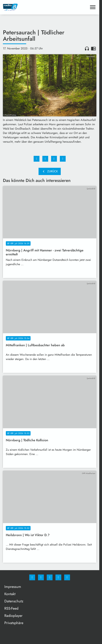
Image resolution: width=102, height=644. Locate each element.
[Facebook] (32, 577)
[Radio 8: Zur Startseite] (26, 7)
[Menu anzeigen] (93, 7)
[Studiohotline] (58, 577)
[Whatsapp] (50, 577)
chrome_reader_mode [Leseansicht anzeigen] (93, 49)
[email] (67, 577)
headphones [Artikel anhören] (87, 49)
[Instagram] (41, 577)
